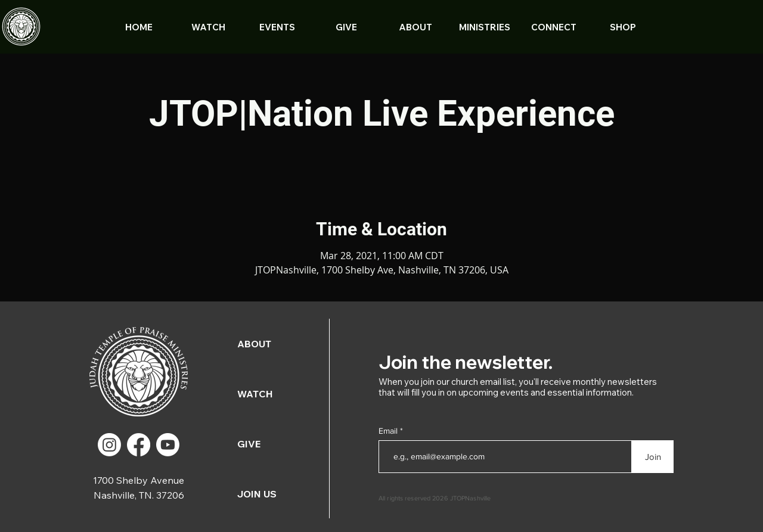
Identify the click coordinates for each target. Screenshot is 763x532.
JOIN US (257, 494)
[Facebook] (139, 445)
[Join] (653, 457)
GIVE (249, 444)
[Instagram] (109, 445)
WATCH (255, 394)
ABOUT (254, 344)
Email (389, 431)
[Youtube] (168, 445)
